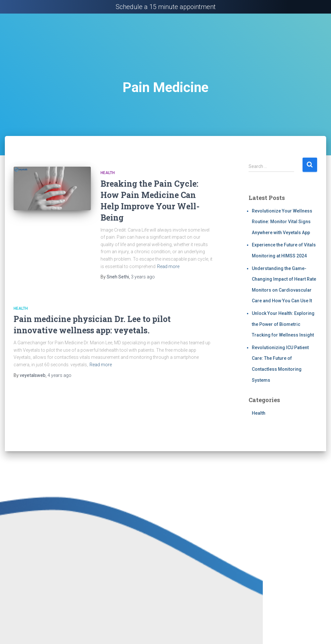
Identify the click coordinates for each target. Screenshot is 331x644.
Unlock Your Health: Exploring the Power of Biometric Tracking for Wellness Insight (283, 324)
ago (143, 277)
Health (108, 173)
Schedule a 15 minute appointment (166, 7)
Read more (168, 266)
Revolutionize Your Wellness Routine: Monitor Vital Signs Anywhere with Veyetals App (282, 222)
